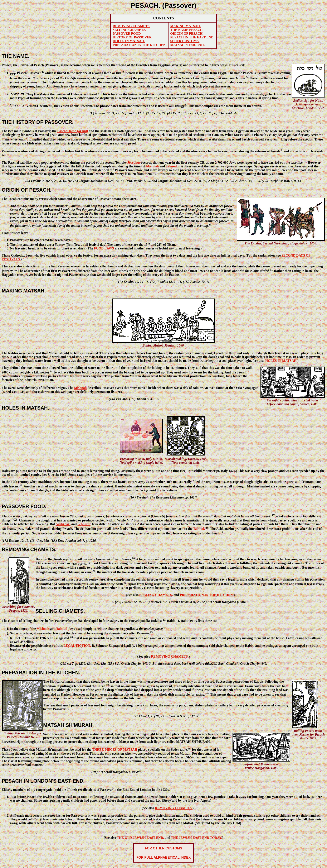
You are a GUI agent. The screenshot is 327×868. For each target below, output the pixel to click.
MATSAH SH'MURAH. (69, 725)
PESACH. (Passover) (164, 5)
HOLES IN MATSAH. (25, 408)
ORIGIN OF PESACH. (27, 190)
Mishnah (152, 166)
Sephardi (84, 524)
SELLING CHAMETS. (60, 611)
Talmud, (172, 166)
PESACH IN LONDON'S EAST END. (43, 781)
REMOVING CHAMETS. (29, 549)
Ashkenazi (63, 524)
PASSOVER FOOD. (24, 506)
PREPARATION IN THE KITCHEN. (41, 673)
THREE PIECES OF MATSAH (115, 750)
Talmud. (199, 529)
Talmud (62, 629)
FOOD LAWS (104, 248)
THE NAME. (15, 56)
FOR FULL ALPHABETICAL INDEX (163, 857)
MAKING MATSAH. (24, 291)
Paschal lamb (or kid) (73, 131)
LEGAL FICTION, (77, 646)
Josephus (134, 163)
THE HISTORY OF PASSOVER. (38, 122)
